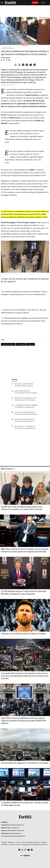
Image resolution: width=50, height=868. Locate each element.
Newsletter (11, 842)
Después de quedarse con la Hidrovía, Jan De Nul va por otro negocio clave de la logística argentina (25, 399)
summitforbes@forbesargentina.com (15, 831)
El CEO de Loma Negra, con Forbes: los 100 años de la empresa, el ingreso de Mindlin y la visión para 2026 (26, 420)
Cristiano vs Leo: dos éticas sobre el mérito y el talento (23, 634)
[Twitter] (22, 850)
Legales (11, 845)
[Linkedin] (32, 850)
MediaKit (4, 842)
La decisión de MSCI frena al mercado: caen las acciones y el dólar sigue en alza (25, 804)
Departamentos (8, 344)
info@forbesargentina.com (13, 828)
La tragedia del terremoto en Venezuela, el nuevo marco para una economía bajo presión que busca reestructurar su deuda (25, 676)
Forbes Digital (5, 58)
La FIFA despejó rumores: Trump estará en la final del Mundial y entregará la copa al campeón (24, 593)
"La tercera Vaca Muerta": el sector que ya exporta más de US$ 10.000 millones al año (26, 413)
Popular (15, 379)
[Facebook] (19, 850)
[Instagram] (25, 850)
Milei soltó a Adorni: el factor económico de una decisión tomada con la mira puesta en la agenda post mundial (25, 550)
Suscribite (35, 3)
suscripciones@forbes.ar (15, 833)
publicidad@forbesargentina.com (15, 825)
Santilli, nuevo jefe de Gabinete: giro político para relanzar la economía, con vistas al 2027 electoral (22, 508)
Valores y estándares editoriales (31, 842)
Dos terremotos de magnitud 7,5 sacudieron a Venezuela (25, 763)
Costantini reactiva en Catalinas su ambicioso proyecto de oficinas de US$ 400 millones (26, 406)
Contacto (18, 842)
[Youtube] (29, 850)
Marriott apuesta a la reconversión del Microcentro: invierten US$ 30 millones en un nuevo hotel (26, 392)
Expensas (21, 344)
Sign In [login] (44, 3)
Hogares (30, 344)
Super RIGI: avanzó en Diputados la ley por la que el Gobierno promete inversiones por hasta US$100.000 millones (24, 721)
